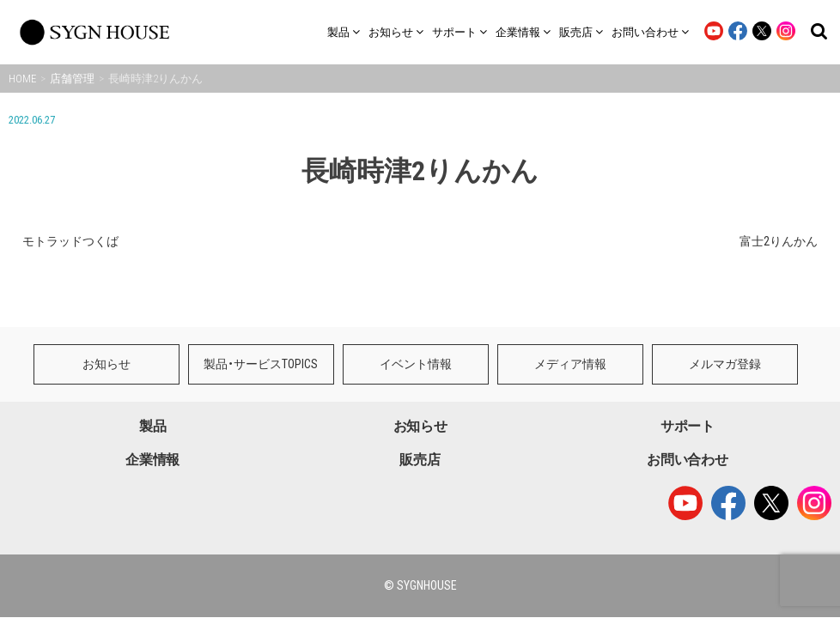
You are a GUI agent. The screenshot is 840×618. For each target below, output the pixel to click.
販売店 (420, 402)
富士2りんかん (779, 241)
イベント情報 (416, 306)
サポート (688, 369)
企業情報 (152, 402)
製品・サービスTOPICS (261, 306)
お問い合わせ (687, 402)
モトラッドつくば (70, 241)
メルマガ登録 (725, 306)
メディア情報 (570, 306)
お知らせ (107, 306)
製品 (152, 369)
